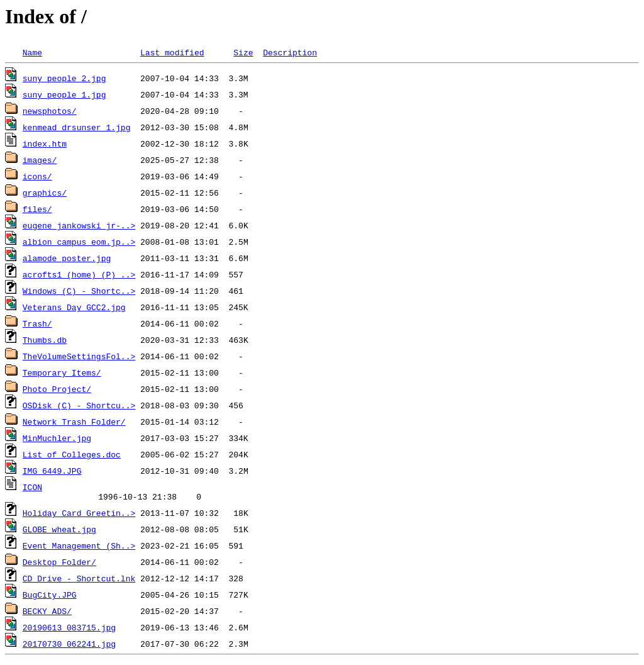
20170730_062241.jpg (69, 645)
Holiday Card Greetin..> (79, 515)
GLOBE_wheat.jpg (59, 531)
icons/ (37, 176)
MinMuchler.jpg (57, 438)
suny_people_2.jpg (64, 78)
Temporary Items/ (62, 372)
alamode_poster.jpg (67, 258)
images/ (40, 160)
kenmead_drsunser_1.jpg (77, 127)
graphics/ (45, 193)
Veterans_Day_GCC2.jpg (74, 307)
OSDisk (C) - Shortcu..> (79, 405)
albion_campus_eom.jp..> (79, 242)
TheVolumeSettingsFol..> (79, 356)
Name (32, 52)
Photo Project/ (57, 389)
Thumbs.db (45, 340)
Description (290, 52)
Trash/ (37, 323)
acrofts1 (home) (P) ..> (79, 274)
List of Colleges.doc (72, 454)
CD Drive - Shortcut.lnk (79, 580)
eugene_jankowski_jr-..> (79, 225)
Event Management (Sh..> (79, 547)
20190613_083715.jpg (69, 629)
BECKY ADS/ (47, 613)
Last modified (172, 52)
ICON (32, 487)
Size (243, 52)
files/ (37, 209)
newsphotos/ (50, 111)
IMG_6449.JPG (52, 471)
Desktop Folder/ (59, 564)
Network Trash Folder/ (74, 422)
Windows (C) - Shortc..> (79, 291)
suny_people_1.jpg (64, 94)
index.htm (45, 143)
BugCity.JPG (50, 596)
